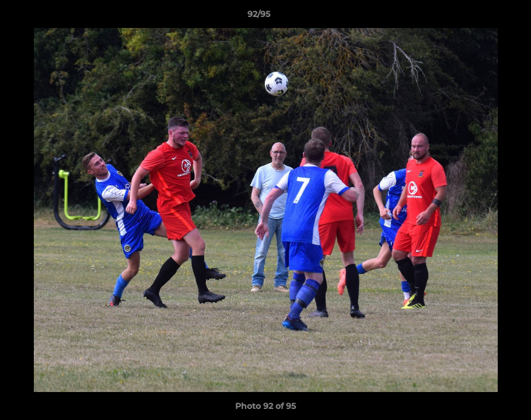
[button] (482, 17)
